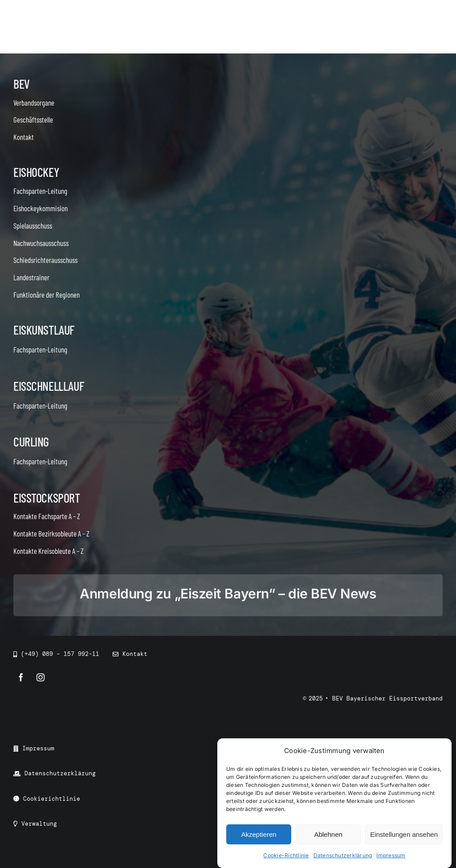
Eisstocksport (47, 498)
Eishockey (36, 172)
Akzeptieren (259, 834)
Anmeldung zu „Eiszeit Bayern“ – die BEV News (228, 594)
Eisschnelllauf (49, 386)
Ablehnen (328, 834)
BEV (22, 84)
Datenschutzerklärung (343, 856)
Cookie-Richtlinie (286, 856)
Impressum (391, 856)
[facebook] (21, 677)
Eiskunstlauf (44, 330)
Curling (31, 442)
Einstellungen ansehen (404, 834)
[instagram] (41, 677)
